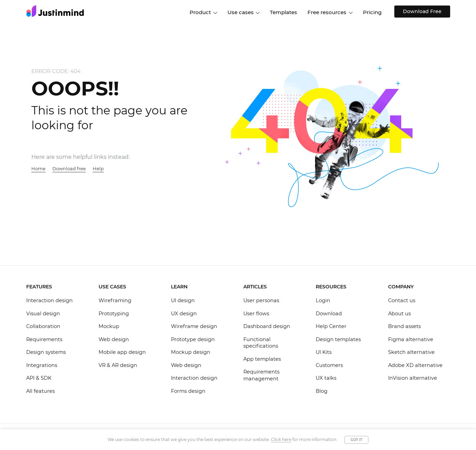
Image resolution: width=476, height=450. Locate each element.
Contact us (402, 300)
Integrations (42, 365)
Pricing (372, 12)
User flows (256, 314)
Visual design (43, 314)
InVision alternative (413, 378)
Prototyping (114, 314)
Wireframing (115, 300)
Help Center (331, 326)
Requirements (44, 339)
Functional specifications (261, 343)
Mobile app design (122, 352)
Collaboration (43, 326)
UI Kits (324, 352)
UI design (183, 300)
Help (98, 168)
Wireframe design (194, 326)
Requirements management (261, 375)
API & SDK (39, 378)
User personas (261, 300)
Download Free (421, 11)
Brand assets (404, 326)
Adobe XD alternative (415, 365)
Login (323, 300)
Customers (329, 365)
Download (329, 314)
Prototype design (193, 339)
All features (40, 391)
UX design (184, 314)
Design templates (338, 339)
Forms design (188, 391)
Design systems (46, 352)
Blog (322, 391)
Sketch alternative (411, 352)
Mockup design (191, 352)
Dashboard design (267, 326)
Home (38, 168)
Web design (114, 339)
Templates (283, 12)
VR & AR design (118, 365)
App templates (262, 359)
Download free (69, 168)
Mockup (109, 326)
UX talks (326, 378)
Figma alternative (411, 339)
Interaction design (49, 300)
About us (399, 314)
